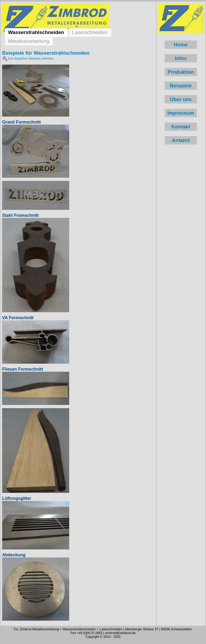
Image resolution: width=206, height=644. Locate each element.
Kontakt (181, 127)
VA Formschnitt (18, 318)
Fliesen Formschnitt (23, 369)
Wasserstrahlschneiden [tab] (36, 32)
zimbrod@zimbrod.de (120, 633)
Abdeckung (14, 555)
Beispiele (181, 86)
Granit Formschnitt (21, 122)
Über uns (181, 99)
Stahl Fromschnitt (20, 215)
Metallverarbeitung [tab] (29, 41)
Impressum (181, 113)
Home (181, 45)
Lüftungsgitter (17, 498)
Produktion (181, 72)
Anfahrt (181, 140)
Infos (181, 58)
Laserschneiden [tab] (90, 32)
